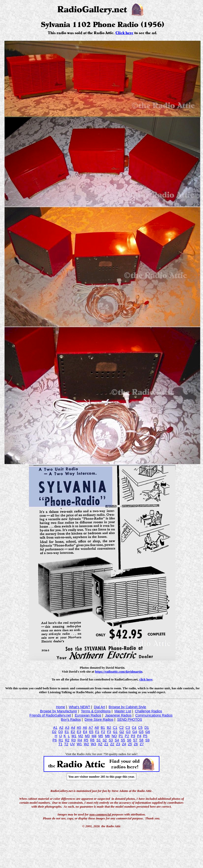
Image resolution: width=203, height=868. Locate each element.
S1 (98, 740)
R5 (86, 740)
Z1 (106, 744)
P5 (145, 736)
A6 (85, 728)
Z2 (112, 744)
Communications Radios (154, 715)
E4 (85, 732)
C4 (134, 728)
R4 (80, 740)
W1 (79, 744)
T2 (66, 744)
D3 (61, 732)
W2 (86, 744)
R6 (92, 740)
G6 (148, 732)
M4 (94, 736)
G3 (128, 732)
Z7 (142, 744)
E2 (73, 732)
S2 (105, 740)
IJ (60, 736)
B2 (109, 728)
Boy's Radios (71, 719)
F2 (103, 732)
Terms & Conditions (96, 711)
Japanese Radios (118, 715)
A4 (73, 728)
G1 (115, 732)
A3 (67, 728)
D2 (54, 732)
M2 (81, 736)
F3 (109, 732)
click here (146, 679)
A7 (91, 728)
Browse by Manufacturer (59, 711)
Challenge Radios (148, 711)
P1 (121, 736)
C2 (121, 728)
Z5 (130, 744)
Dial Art (99, 707)
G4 (135, 732)
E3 (79, 732)
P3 (133, 736)
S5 (123, 740)
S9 (147, 740)
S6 (129, 740)
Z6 (136, 744)
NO (114, 736)
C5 (140, 728)
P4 (139, 736)
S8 (141, 740)
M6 (107, 736)
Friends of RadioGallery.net (50, 715)
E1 (67, 732)
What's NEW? (80, 707)
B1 (103, 728)
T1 (60, 744)
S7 (135, 740)
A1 (55, 728)
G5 (141, 732)
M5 (101, 736)
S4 (117, 740)
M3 (87, 736)
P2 (127, 736)
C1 (115, 728)
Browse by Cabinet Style (127, 707)
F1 (97, 732)
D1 (147, 728)
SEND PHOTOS (130, 719)
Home (60, 707)
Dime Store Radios (99, 719)
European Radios (88, 715)
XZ (100, 744)
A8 (97, 728)
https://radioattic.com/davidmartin (119, 671)
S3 (111, 740)
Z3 (118, 744)
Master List (123, 711)
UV (72, 744)
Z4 (124, 744)
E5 (91, 732)
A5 (79, 728)
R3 (74, 740)
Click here (124, 33)
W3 (94, 744)
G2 (122, 732)
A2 (61, 728)
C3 (128, 728)
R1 (61, 740)
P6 (55, 740)
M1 (74, 736)
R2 (67, 740)
